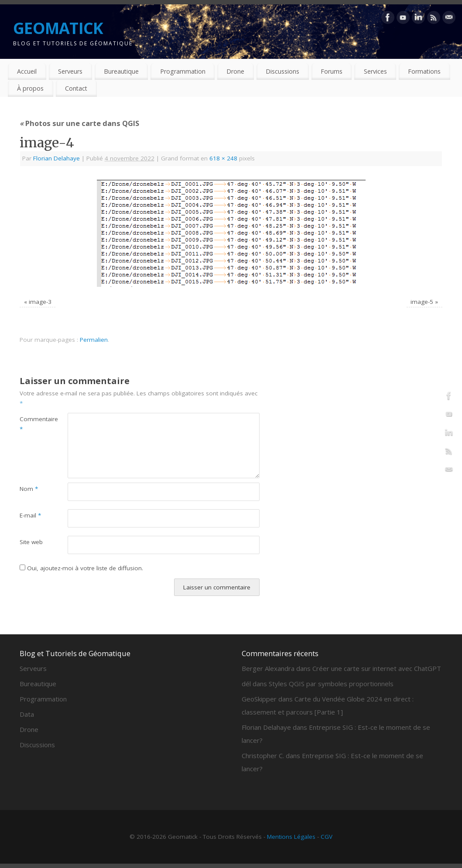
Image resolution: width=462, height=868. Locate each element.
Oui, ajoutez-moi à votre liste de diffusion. (81, 568)
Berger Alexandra (268, 668)
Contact (76, 88)
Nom (29, 489)
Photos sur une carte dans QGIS (79, 123)
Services (375, 71)
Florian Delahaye (56, 158)
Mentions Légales (291, 837)
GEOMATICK (58, 28)
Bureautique (121, 71)
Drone (235, 71)
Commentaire (32, 424)
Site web (31, 542)
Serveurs (70, 71)
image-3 (40, 302)
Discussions (282, 71)
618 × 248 (223, 158)
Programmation (183, 71)
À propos (30, 88)
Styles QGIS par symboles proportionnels (331, 684)
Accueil (27, 71)
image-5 (422, 302)
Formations (424, 71)
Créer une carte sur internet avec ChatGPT (377, 668)
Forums (332, 71)
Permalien (94, 340)
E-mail (30, 515)
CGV (327, 837)
